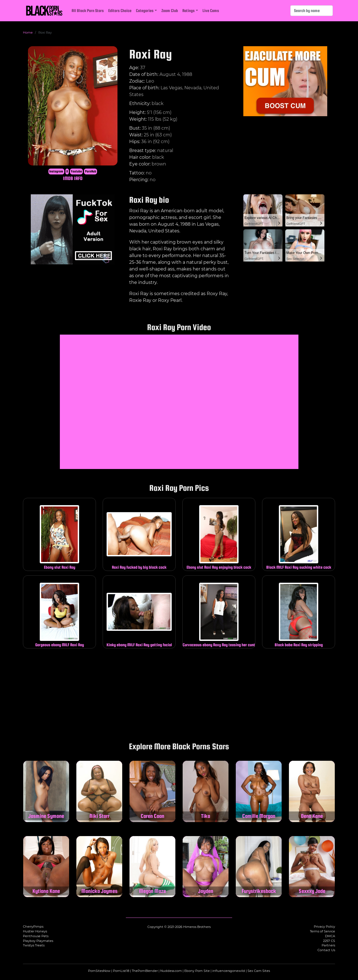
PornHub (91, 171)
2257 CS (329, 941)
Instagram (56, 171)
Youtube (76, 171)
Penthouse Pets (36, 936)
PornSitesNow (99, 971)
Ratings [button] (189, 11)
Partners (328, 945)
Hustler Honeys (35, 931)
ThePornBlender (145, 971)
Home (28, 32)
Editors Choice (120, 11)
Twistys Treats (34, 945)
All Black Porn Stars (88, 11)
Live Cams (211, 11)
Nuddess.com (171, 971)
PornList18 (121, 971)
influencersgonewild (229, 971)
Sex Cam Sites (259, 971)
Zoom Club (170, 11)
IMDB (68, 178)
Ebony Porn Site (197, 971)
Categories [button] (145, 11)
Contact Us (326, 950)
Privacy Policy (324, 927)
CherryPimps (33, 927)
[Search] (312, 11)
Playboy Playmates (38, 941)
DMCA (330, 936)
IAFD (78, 178)
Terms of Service (322, 931)
